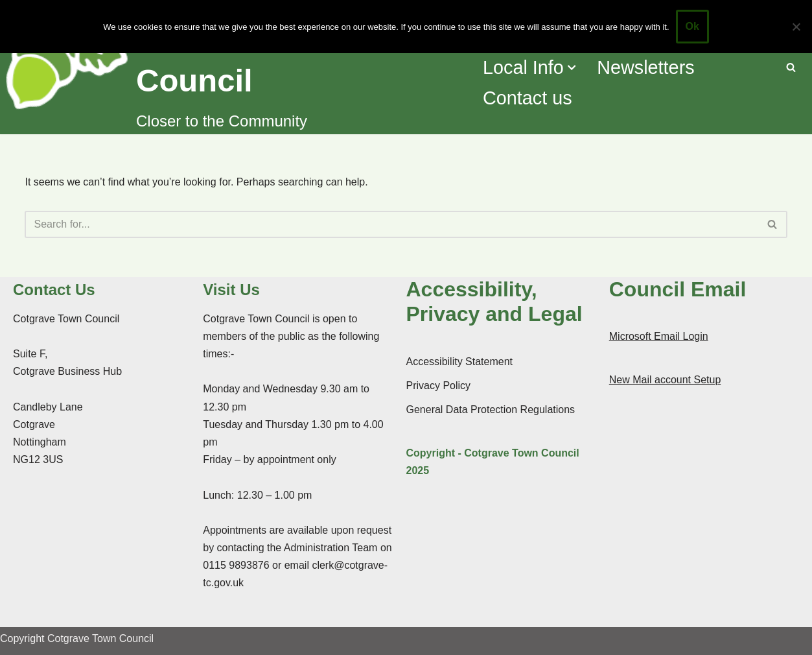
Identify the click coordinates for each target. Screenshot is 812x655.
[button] (572, 67)
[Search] (791, 67)
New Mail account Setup (665, 380)
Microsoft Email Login (659, 336)
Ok (692, 26)
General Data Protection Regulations (491, 410)
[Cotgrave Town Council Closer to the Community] (235, 67)
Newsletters (645, 67)
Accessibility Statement (460, 362)
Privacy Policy (439, 386)
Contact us (528, 98)
